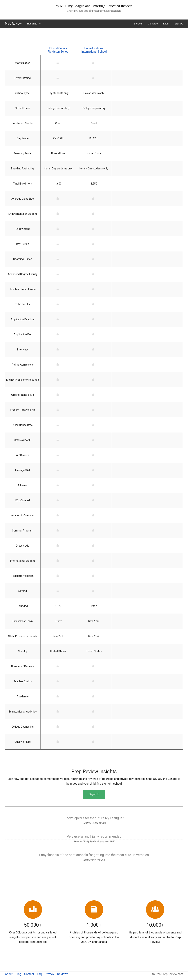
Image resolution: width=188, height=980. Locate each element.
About (9, 974)
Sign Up (179, 24)
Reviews (63, 974)
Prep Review (13, 24)
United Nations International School (94, 50)
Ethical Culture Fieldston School (58, 50)
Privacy (49, 974)
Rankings (32, 24)
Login (166, 24)
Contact (29, 974)
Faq (39, 974)
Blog (18, 974)
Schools (138, 24)
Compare (153, 24)
